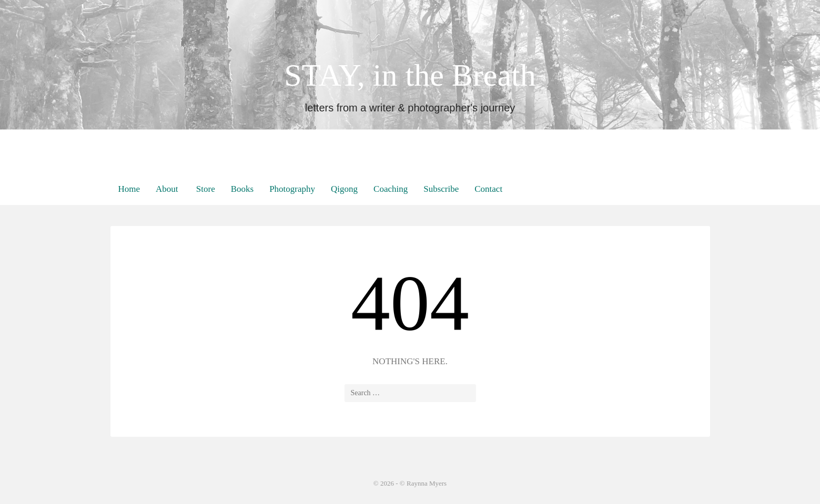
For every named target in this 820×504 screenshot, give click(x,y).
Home (129, 189)
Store (205, 189)
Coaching (391, 189)
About (167, 189)
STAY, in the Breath (410, 75)
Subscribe (441, 189)
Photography (292, 189)
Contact (488, 189)
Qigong (344, 189)
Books (242, 189)
